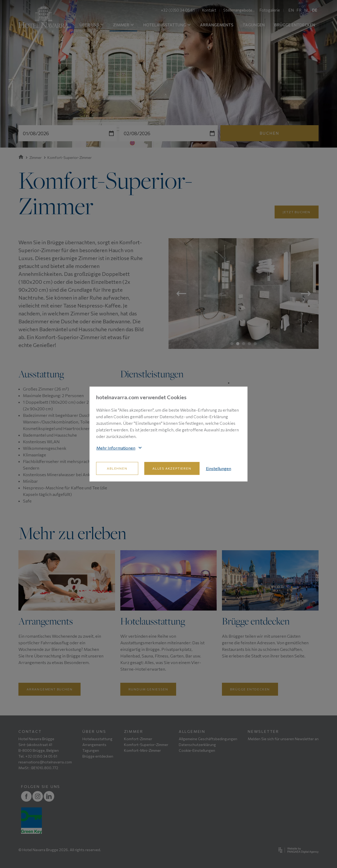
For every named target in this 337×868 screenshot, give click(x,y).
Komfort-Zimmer (138, 739)
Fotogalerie (270, 10)
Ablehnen (117, 468)
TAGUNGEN (254, 25)
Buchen (269, 133)
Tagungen (91, 750)
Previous (181, 294)
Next (306, 294)
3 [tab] (244, 344)
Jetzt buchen (297, 212)
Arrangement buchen (49, 689)
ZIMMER (123, 25)
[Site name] (43, 19)
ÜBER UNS (91, 25)
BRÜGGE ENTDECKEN (295, 25)
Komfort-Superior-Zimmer (146, 745)
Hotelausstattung (97, 739)
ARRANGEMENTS (217, 25)
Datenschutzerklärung (197, 745)
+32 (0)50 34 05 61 (178, 10)
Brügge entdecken (250, 689)
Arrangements (94, 745)
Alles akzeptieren (172, 468)
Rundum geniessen (148, 689)
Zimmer (34, 157)
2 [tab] (238, 344)
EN (291, 10)
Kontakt (209, 10)
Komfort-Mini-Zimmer (142, 750)
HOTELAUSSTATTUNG (167, 25)
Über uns (94, 731)
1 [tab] (232, 344)
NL (307, 10)
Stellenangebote (238, 10)
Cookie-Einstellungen (197, 750)
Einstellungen (219, 468)
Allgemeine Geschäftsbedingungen (208, 739)
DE (315, 10)
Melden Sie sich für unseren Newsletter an (283, 739)
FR (299, 10)
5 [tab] (255, 344)
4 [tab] (249, 344)
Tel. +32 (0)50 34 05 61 (38, 756)
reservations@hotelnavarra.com (45, 762)
